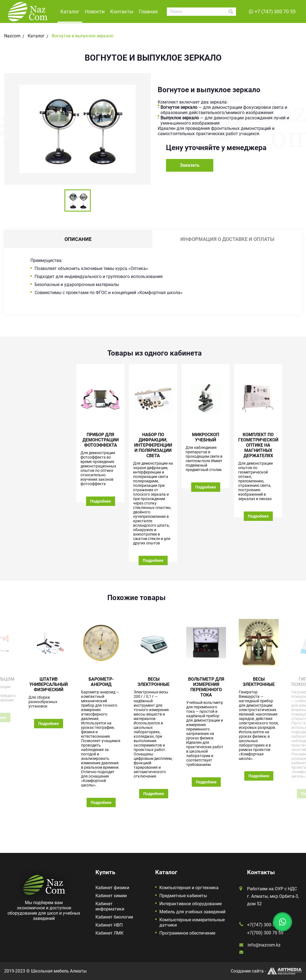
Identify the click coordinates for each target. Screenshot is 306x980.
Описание (78, 239)
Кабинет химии (111, 896)
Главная (148, 11)
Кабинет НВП (109, 925)
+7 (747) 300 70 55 (275, 11)
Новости (95, 11)
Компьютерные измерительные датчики (192, 922)
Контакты (122, 11)
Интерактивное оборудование (190, 904)
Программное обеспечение (187, 933)
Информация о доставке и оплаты (227, 239)
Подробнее (101, 501)
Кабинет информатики (110, 906)
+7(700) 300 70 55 (265, 933)
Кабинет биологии (114, 917)
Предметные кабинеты (183, 896)
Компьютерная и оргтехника (189, 888)
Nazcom (12, 36)
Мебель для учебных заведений (192, 912)
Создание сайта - (266, 971)
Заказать (190, 165)
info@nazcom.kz (264, 945)
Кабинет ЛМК (109, 933)
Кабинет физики (112, 888)
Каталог (70, 11)
